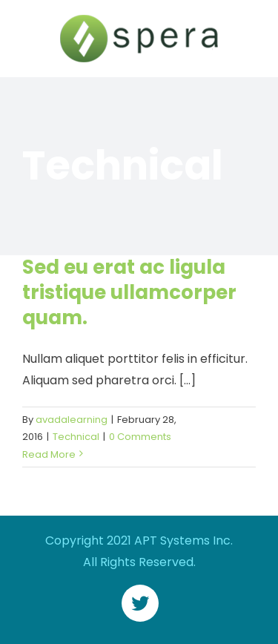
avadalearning (72, 420)
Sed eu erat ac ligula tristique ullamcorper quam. (129, 292)
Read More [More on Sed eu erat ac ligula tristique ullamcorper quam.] (49, 454)
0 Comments (140, 437)
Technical (76, 437)
